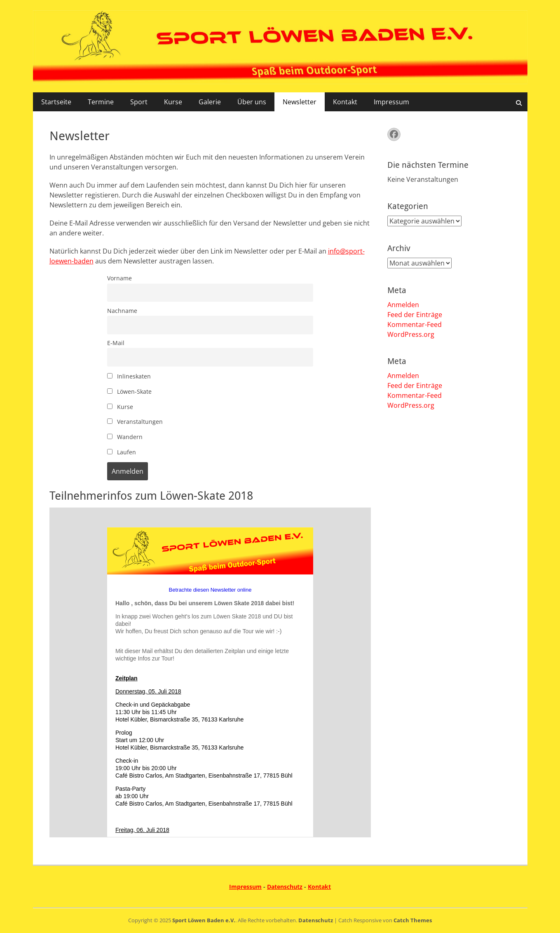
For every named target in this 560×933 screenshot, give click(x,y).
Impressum (391, 102)
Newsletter (300, 102)
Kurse (173, 102)
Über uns (252, 102)
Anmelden (403, 305)
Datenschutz (285, 887)
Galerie (210, 102)
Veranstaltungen (135, 422)
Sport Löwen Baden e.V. (204, 920)
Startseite (56, 102)
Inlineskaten (129, 376)
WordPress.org (411, 334)
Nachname (122, 311)
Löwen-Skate (129, 391)
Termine (101, 102)
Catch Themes (413, 920)
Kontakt (345, 102)
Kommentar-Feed (415, 324)
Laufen (122, 452)
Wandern (125, 437)
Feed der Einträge (415, 315)
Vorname (119, 278)
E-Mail (116, 343)
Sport (139, 102)
